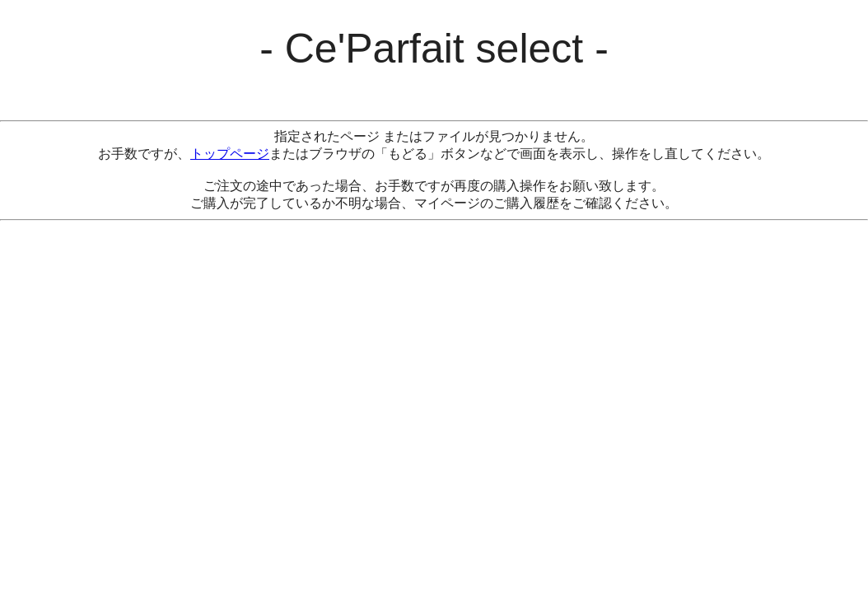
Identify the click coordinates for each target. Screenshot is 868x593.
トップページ (230, 154)
